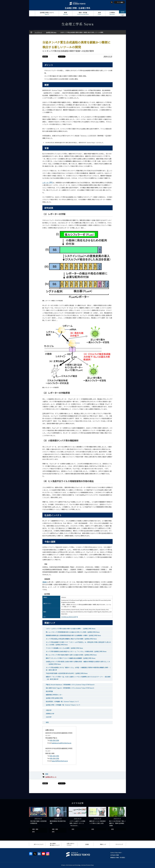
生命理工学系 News (51, 32)
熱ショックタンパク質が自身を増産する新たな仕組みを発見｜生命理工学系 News (71, 655)
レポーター (48, 183)
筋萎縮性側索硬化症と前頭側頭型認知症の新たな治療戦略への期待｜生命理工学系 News (73, 635)
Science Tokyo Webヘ (116, 853)
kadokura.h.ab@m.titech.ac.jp (61, 743)
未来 (99, 13)
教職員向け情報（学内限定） (118, 857)
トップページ (32, 13)
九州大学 (49, 717)
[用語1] (45, 582)
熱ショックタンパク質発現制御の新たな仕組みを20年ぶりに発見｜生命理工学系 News (73, 632)
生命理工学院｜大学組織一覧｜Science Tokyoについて (63, 705)
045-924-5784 (54, 740)
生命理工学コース (51, 777)
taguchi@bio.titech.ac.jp (60, 761)
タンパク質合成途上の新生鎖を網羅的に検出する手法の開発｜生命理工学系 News (71, 639)
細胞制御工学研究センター (54, 695)
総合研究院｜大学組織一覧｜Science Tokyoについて (62, 701)
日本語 (122, 12)
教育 (66, 13)
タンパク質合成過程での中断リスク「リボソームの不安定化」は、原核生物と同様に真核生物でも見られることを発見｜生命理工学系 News (78, 643)
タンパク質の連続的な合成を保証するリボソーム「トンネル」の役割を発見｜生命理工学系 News (76, 651)
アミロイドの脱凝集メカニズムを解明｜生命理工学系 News (64, 648)
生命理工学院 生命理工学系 (54, 698)
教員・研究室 (83, 13)
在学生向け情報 (115, 855)
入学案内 (112, 13)
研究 (47, 722)
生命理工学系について (47, 13)
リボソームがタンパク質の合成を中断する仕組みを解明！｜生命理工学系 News (71, 629)
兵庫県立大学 (50, 714)
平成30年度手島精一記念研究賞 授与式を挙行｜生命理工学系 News (67, 673)
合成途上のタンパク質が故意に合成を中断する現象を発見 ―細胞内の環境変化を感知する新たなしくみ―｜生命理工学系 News (78, 663)
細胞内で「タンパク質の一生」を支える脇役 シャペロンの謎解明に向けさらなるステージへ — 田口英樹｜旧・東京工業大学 (78, 678)
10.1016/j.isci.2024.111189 (70, 617)
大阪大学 (49, 710)
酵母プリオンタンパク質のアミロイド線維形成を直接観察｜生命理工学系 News (71, 658)
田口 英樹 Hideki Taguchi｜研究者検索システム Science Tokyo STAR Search (70, 688)
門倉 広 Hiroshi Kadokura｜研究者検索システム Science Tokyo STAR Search (70, 685)
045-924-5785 (54, 756)
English (123, 15)
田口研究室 (49, 691)
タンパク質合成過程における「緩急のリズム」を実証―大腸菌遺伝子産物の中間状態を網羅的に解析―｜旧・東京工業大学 (78, 669)
